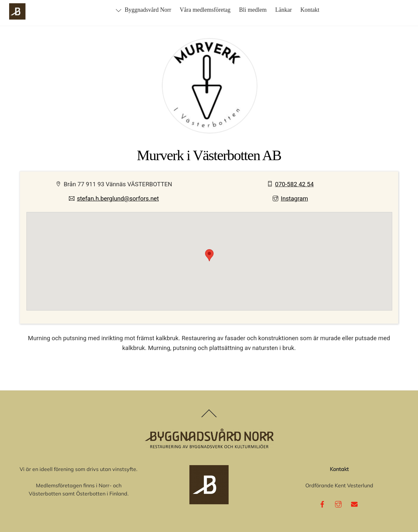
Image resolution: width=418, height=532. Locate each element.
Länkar (284, 10)
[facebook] (322, 503)
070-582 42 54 (290, 184)
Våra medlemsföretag (205, 10)
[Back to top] (209, 417)
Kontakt (310, 10)
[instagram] (338, 503)
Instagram (290, 199)
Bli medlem (253, 10)
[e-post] (354, 503)
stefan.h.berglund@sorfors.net (114, 199)
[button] (209, 255)
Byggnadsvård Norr (143, 10)
